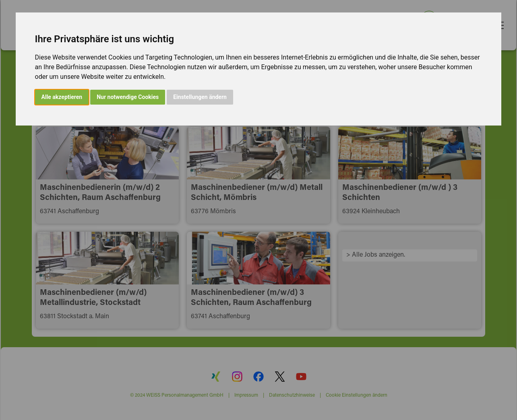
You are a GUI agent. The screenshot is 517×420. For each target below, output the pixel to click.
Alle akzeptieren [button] (62, 97)
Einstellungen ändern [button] (200, 97)
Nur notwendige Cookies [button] (128, 97)
